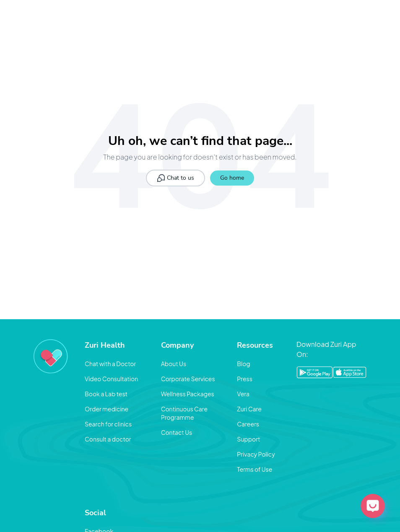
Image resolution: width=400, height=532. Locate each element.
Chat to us (175, 178)
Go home (232, 178)
